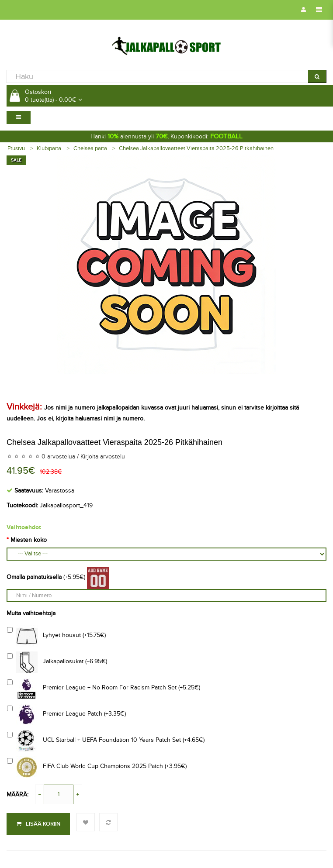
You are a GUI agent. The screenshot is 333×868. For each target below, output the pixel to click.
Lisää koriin (38, 824)
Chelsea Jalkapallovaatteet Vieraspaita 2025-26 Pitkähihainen (196, 148)
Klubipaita (49, 148)
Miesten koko (29, 540)
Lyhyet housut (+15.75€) (56, 636)
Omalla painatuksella (34, 577)
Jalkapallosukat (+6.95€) (57, 662)
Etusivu (16, 148)
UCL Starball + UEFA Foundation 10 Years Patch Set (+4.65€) (106, 741)
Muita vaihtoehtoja (31, 613)
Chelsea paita (90, 148)
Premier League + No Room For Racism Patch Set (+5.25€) (104, 689)
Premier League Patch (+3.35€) (66, 715)
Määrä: (17, 794)
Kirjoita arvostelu (103, 456)
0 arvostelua (58, 456)
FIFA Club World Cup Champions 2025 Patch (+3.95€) (97, 767)
